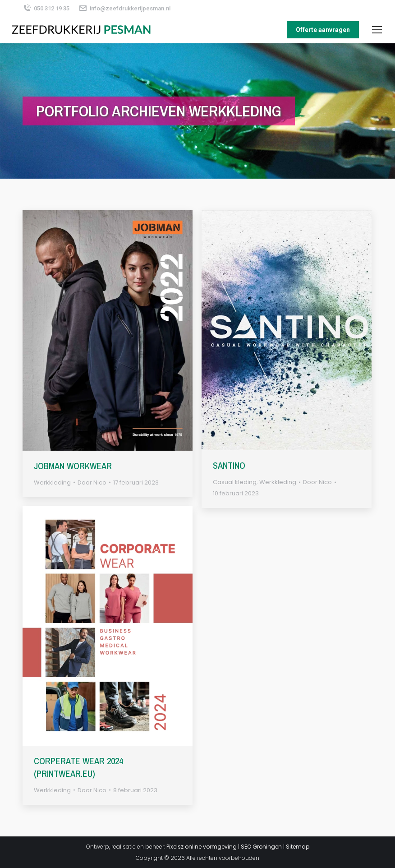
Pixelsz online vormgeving (202, 847)
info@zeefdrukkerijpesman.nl (124, 8)
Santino (229, 465)
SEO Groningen (261, 847)
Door (92, 482)
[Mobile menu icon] (377, 30)
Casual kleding (235, 482)
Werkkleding (52, 482)
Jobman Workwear (73, 466)
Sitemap (298, 847)
